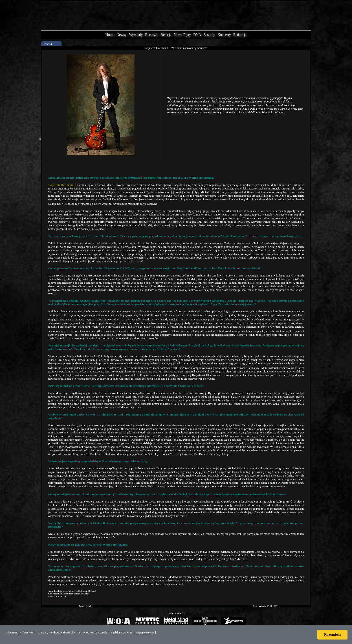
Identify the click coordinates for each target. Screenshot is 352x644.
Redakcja (240, 35)
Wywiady (136, 35)
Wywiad (48, 44)
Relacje (166, 35)
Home (110, 35)
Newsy (121, 35)
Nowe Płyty (182, 35)
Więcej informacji (145, 633)
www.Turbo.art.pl (57, 596)
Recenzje (152, 35)
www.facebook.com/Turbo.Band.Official (68, 594)
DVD (197, 35)
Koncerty (224, 35)
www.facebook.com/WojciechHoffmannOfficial (72, 591)
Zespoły (209, 35)
